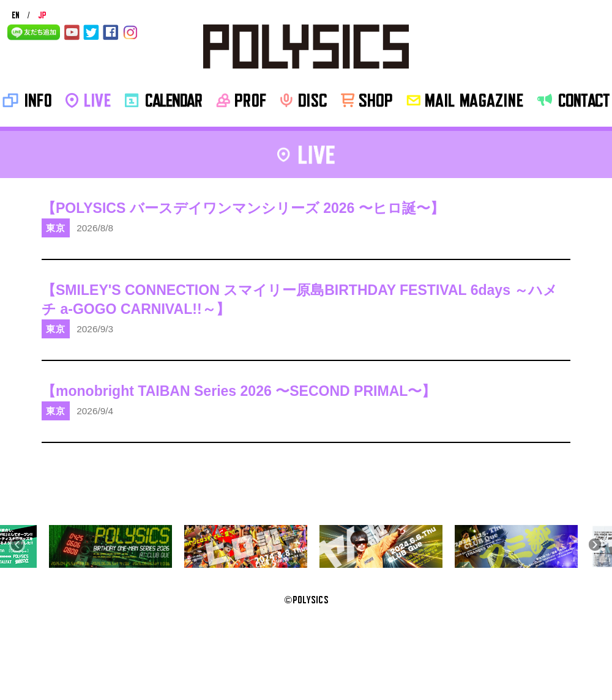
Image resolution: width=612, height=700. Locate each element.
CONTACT (573, 100)
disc (304, 100)
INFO (27, 100)
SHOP (367, 100)
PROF (241, 100)
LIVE (88, 100)
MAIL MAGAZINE (465, 100)
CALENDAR (163, 100)
